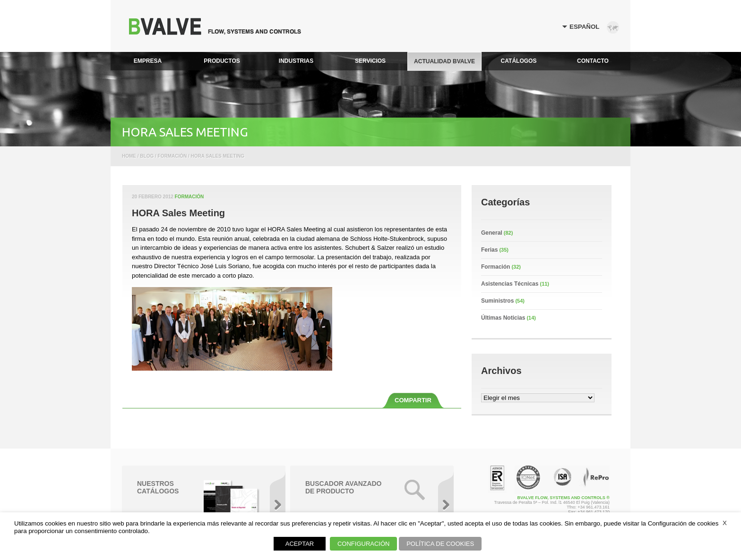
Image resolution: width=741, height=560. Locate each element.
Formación (190, 197)
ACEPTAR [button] (300, 544)
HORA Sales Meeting (178, 213)
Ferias (489, 250)
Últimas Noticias (503, 318)
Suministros (497, 301)
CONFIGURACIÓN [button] (364, 544)
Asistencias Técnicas (510, 284)
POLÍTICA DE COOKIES (440, 544)
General (492, 233)
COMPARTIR (413, 400)
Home (129, 156)
